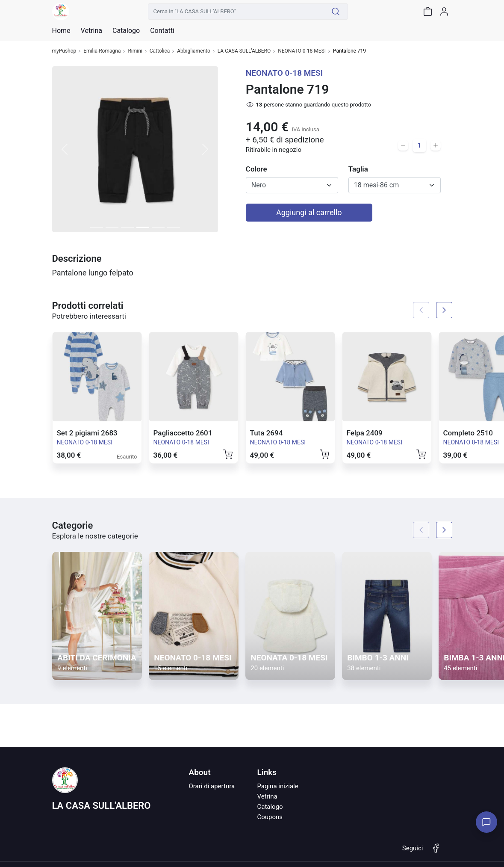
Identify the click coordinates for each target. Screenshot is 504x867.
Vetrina (267, 796)
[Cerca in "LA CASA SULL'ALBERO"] (236, 12)
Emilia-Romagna (102, 51)
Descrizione (77, 259)
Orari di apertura (212, 786)
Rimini (135, 51)
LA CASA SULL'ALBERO (244, 51)
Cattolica (160, 51)
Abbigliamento (194, 51)
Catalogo (126, 31)
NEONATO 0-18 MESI (302, 51)
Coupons (270, 817)
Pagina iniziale (277, 786)
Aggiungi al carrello (309, 212)
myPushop (64, 51)
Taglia (358, 169)
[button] (65, 149)
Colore (256, 169)
